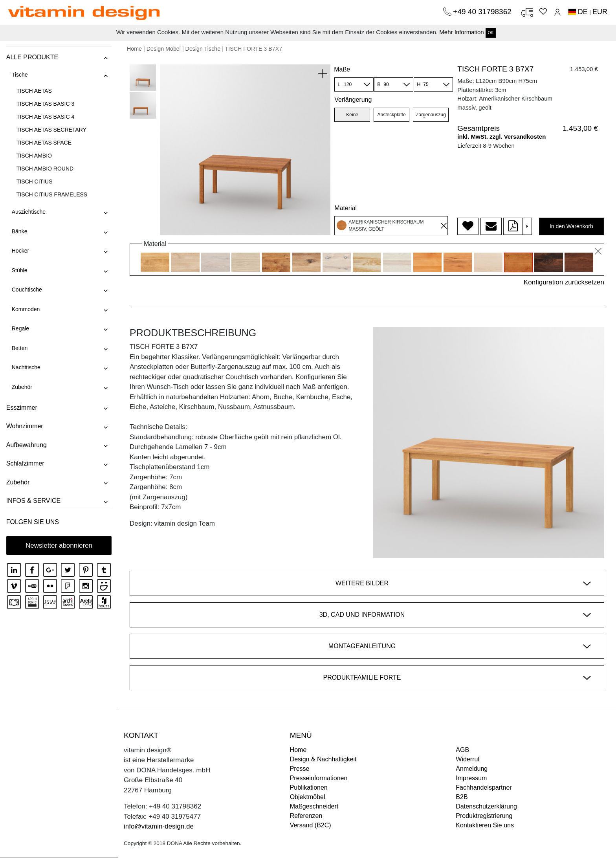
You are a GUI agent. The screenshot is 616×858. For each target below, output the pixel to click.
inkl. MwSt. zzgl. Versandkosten (501, 137)
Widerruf (467, 759)
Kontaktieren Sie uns (485, 825)
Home (134, 49)
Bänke (19, 231)
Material (346, 208)
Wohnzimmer (24, 426)
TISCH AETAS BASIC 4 (45, 117)
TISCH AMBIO (34, 156)
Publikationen (309, 787)
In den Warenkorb (571, 226)
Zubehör (22, 387)
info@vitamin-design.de (159, 826)
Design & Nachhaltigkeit (323, 759)
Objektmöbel (308, 797)
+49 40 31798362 (483, 12)
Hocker (20, 251)
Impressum (471, 778)
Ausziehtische (28, 212)
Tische (19, 75)
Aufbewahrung (26, 445)
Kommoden (26, 309)
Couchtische (27, 290)
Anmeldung (472, 769)
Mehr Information (461, 32)
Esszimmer (21, 408)
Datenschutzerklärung (486, 806)
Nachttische (26, 367)
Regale (20, 328)
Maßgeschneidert (314, 806)
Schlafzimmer (25, 463)
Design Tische (203, 49)
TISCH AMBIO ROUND (45, 169)
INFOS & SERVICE (33, 501)
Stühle (19, 270)
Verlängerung (353, 100)
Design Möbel (164, 49)
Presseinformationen (319, 778)
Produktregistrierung (484, 816)
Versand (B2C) (311, 825)
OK (491, 33)
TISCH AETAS (34, 91)
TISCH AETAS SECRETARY (51, 130)
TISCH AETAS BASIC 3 (45, 104)
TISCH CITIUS (34, 181)
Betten (19, 348)
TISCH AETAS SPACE (44, 143)
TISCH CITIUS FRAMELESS (51, 194)
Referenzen (306, 816)
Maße (342, 69)
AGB (462, 750)
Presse (300, 769)
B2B (462, 797)
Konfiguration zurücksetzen (564, 282)
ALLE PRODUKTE (32, 57)
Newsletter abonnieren (59, 545)
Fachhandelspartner (484, 787)
